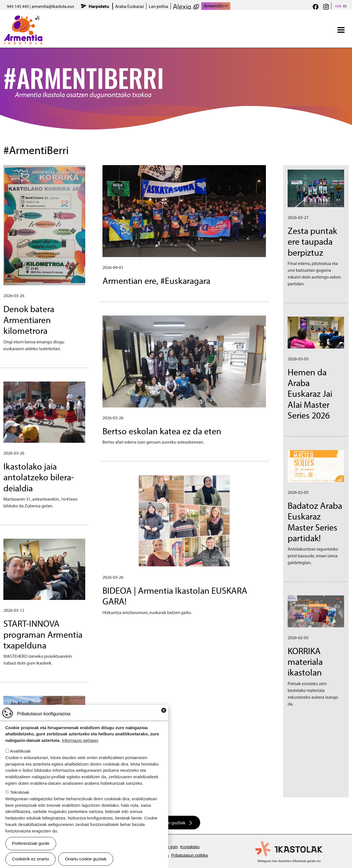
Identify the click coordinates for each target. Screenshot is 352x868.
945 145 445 (18, 6)
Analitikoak (20, 751)
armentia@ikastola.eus (53, 6)
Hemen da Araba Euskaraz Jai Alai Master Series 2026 (310, 394)
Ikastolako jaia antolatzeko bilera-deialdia (39, 477)
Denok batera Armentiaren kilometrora (29, 320)
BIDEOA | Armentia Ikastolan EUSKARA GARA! (175, 596)
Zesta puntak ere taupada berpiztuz (312, 241)
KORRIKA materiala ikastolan (305, 662)
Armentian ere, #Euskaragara (156, 280)
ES (345, 6)
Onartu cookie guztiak (86, 859)
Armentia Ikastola (23, 19)
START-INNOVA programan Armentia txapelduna (43, 634)
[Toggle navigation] (341, 30)
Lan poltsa (158, 6)
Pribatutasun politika (189, 855)
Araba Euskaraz (130, 6)
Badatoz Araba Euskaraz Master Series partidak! (315, 522)
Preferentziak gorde (31, 843)
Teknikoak (20, 792)
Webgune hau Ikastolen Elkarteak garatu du (289, 861)
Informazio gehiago (80, 740)
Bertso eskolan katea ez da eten (162, 431)
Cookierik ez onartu (31, 859)
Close (164, 710)
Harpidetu (99, 6)
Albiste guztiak (171, 823)
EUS (338, 6)
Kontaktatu (190, 847)
